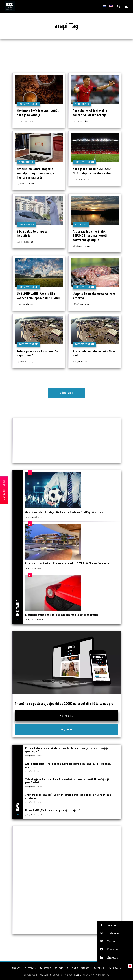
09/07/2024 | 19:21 (25, 121)
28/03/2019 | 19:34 (81, 304)
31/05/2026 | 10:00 (34, 787)
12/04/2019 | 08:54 (25, 304)
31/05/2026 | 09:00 (34, 814)
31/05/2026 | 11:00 (33, 756)
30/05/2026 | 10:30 (34, 517)
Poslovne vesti (29, 104)
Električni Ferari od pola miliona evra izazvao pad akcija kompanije (62, 615)
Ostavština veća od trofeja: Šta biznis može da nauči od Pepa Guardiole (64, 512)
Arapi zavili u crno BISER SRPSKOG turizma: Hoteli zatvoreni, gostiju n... (90, 236)
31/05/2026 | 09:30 (34, 802)
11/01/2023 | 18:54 (80, 121)
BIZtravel (81, 225)
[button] (115, 925)
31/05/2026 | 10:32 (33, 771)
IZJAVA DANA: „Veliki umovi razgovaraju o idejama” (53, 810)
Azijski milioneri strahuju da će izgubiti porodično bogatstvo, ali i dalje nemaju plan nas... (68, 765)
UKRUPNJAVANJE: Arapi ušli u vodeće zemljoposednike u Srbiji (39, 296)
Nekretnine (27, 225)
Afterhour (82, 104)
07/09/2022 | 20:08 (25, 183)
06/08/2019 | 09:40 (81, 246)
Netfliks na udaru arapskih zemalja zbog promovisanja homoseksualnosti (35, 173)
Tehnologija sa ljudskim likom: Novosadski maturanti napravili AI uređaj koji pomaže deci (67, 781)
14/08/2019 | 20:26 (25, 242)
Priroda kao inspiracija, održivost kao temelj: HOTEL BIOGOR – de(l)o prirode (67, 563)
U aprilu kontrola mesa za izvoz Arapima (94, 296)
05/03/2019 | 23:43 (25, 361)
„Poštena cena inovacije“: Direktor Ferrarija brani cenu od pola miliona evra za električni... (68, 796)
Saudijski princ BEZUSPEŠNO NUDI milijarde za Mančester (92, 171)
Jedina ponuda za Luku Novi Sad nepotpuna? (38, 353)
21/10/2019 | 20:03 (81, 179)
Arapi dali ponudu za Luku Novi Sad (94, 353)
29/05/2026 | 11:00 (34, 568)
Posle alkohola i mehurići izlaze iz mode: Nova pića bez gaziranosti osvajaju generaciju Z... (67, 750)
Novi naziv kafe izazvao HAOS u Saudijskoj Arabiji (38, 113)
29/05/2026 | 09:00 (34, 619)
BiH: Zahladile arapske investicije (32, 234)
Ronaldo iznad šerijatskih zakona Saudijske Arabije (90, 113)
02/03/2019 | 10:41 (81, 361)
